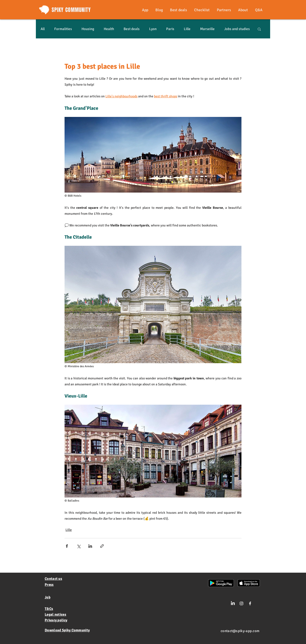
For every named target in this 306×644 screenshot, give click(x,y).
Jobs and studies (237, 29)
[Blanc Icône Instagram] (241, 603)
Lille (187, 29)
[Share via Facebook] (67, 546)
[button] (259, 29)
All (43, 29)
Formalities (63, 29)
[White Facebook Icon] (250, 603)
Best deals (132, 29)
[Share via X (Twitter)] (79, 546)
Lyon (153, 29)
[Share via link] (102, 546)
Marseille (207, 29)
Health (109, 29)
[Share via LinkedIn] (90, 546)
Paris (170, 29)
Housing (88, 29)
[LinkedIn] (233, 603)
